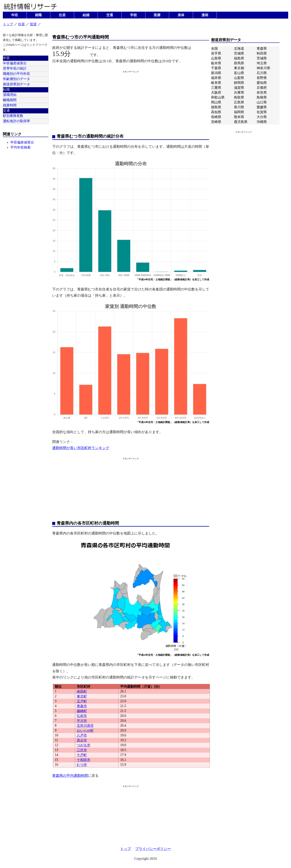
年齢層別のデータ (17, 79)
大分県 (262, 117)
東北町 (82, 696)
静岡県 (239, 83)
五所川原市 (85, 726)
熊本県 (239, 117)
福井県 (216, 78)
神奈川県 (263, 68)
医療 (157, 15)
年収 (15, 15)
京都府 (262, 88)
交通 (110, 15)
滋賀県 (239, 88)
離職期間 (10, 100)
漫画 (205, 15)
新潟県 (216, 73)
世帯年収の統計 (15, 68)
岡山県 (216, 102)
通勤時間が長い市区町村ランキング (81, 448)
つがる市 (84, 745)
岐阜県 (216, 83)
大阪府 (216, 92)
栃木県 (216, 63)
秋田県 (262, 53)
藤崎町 (82, 711)
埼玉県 (262, 63)
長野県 (262, 78)
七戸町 (82, 755)
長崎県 (216, 117)
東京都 (239, 68)
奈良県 (262, 92)
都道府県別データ (17, 84)
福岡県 (239, 112)
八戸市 (82, 735)
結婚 (86, 15)
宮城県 (239, 53)
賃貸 (33, 24)
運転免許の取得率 (17, 121)
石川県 (262, 73)
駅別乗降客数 (13, 116)
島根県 (262, 97)
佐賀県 (262, 112)
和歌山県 (218, 97)
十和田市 (84, 760)
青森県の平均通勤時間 (70, 776)
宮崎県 (216, 122)
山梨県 (239, 78)
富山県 (239, 73)
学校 (133, 15)
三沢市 (82, 750)
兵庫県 (239, 92)
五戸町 (82, 701)
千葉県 (216, 68)
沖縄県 (262, 122)
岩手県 (216, 53)
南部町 (82, 691)
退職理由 (10, 95)
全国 (214, 49)
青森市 (82, 706)
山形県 (216, 58)
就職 (38, 15)
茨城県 (262, 58)
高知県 (216, 112)
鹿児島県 (241, 122)
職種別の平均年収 (17, 74)
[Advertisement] (131, 101)
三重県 (216, 88)
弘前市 (82, 716)
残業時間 (10, 105)
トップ (8, 24)
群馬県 (239, 63)
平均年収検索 (20, 147)
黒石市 (82, 740)
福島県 (239, 58)
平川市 (82, 721)
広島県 (239, 102)
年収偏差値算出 (15, 63)
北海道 (239, 49)
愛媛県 (262, 107)
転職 (6, 89)
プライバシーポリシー (153, 849)
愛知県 (262, 83)
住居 (62, 15)
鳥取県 (239, 97)
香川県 (239, 107)
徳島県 (216, 107)
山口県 (262, 102)
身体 (181, 15)
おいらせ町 (85, 731)
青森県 (262, 49)
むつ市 (82, 765)
